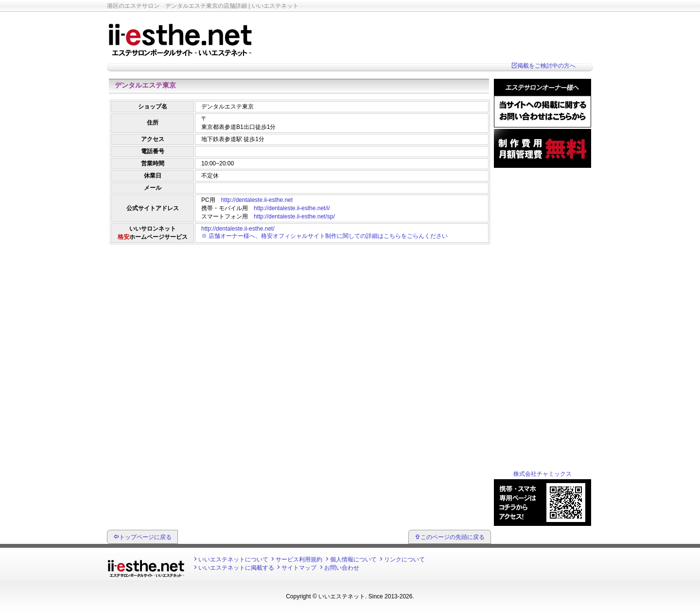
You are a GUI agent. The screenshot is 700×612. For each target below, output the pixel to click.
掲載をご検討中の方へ (546, 66)
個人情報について (353, 559)
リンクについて (404, 559)
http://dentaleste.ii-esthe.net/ (238, 229)
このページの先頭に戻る (453, 537)
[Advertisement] (299, 270)
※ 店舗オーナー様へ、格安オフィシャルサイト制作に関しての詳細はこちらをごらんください (324, 236)
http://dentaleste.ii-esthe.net (257, 200)
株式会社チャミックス (542, 474)
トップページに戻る (145, 537)
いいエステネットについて (233, 559)
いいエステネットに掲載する (236, 568)
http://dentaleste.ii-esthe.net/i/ (292, 208)
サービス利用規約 (299, 559)
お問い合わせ (342, 568)
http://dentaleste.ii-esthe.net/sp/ (294, 216)
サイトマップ (299, 568)
